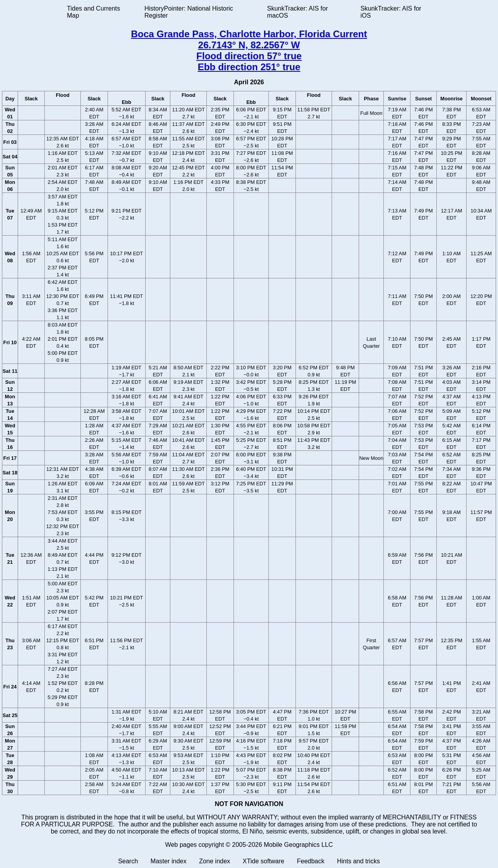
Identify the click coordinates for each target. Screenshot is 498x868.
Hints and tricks (358, 861)
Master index (169, 861)
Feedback (310, 861)
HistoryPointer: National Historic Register (189, 12)
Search (128, 861)
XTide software (263, 861)
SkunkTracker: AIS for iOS (391, 12)
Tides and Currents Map (94, 12)
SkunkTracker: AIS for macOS (297, 12)
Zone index (214, 861)
